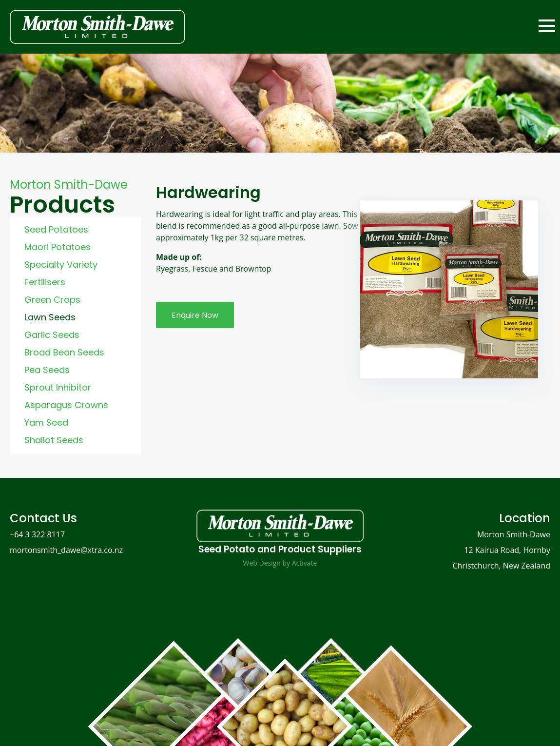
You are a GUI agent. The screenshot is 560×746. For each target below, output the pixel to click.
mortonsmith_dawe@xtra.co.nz (66, 550)
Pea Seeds (47, 370)
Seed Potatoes (56, 229)
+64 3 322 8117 (37, 534)
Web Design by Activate (280, 563)
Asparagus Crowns (66, 405)
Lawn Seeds (50, 317)
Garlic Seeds (52, 335)
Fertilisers (45, 282)
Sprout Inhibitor (58, 387)
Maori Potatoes (58, 247)
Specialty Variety (61, 265)
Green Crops (52, 300)
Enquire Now (195, 315)
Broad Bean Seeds (64, 352)
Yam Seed (46, 422)
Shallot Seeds (54, 440)
